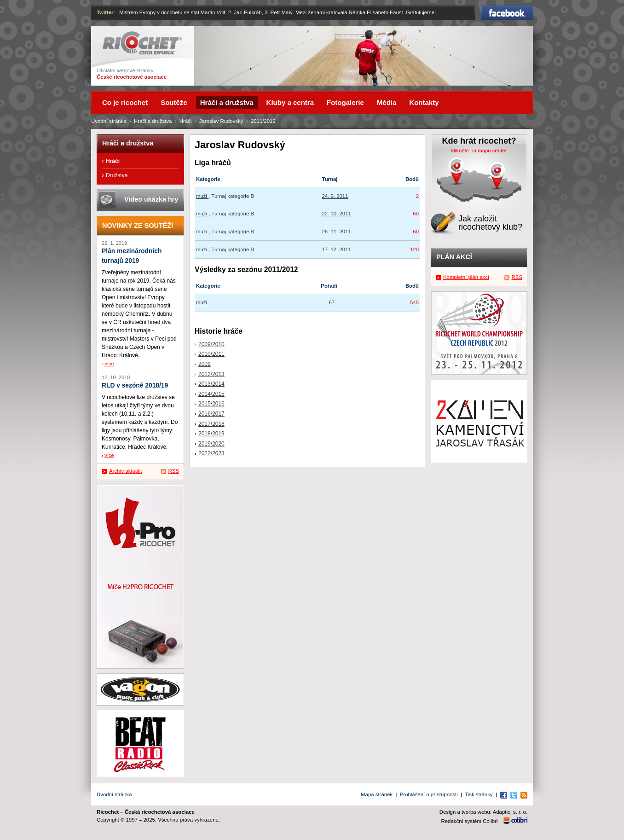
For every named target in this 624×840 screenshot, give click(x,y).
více (109, 364)
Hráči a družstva (153, 121)
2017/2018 (211, 424)
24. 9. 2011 (335, 196)
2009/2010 (211, 344)
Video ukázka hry (151, 199)
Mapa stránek (377, 794)
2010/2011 (211, 354)
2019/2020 (211, 444)
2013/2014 (211, 384)
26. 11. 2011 (337, 232)
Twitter (105, 12)
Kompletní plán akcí (466, 277)
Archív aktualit (126, 471)
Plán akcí (454, 257)
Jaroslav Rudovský (221, 121)
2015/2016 (211, 404)
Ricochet (142, 43)
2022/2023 (211, 453)
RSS (174, 471)
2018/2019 (211, 434)
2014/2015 (211, 394)
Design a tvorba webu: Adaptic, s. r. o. (483, 812)
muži (202, 196)
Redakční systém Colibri (470, 821)
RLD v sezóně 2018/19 (135, 385)
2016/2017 (211, 414)
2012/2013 (211, 374)
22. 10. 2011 (337, 214)
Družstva (117, 175)
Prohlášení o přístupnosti (429, 794)
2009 (205, 364)
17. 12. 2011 (337, 249)
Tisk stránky (479, 794)
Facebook (507, 13)
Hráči (186, 121)
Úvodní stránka (109, 121)
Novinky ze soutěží (138, 226)
